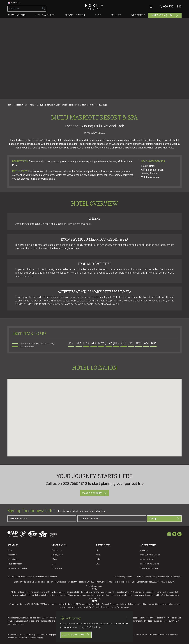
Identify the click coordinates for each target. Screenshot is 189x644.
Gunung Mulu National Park (68, 105)
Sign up (164, 519)
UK (97, 550)
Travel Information (15, 564)
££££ (102, 133)
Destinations (17, 15)
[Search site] (24, 9)
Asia (32, 105)
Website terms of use (146, 577)
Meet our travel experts (150, 555)
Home (10, 105)
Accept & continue (76, 635)
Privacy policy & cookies (124, 577)
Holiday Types (58, 555)
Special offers (75, 15)
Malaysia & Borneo (45, 105)
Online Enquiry (14, 559)
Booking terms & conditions (170, 577)
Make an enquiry (165, 15)
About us (144, 550)
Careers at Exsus (147, 559)
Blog (98, 15)
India (98, 559)
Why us (116, 15)
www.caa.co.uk (94, 598)
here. (22, 624)
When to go (57, 568)
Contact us (12, 555)
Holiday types (45, 15)
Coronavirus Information (17, 568)
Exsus (94, 7)
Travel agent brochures (150, 568)
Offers (54, 559)
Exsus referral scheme (150, 564)
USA (98, 564)
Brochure (138, 15)
